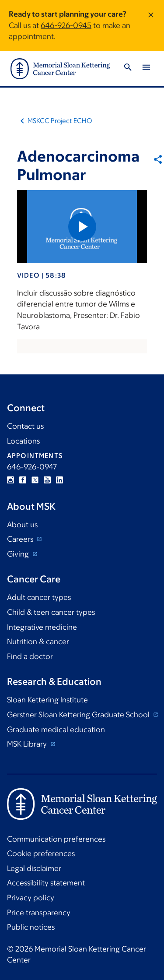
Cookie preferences (41, 853)
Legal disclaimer (34, 868)
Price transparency (39, 913)
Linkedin (59, 480)
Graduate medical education (56, 730)
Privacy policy (31, 898)
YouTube (47, 480)
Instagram (10, 480)
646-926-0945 (66, 25)
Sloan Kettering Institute (47, 700)
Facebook (23, 480)
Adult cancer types (39, 597)
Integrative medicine (42, 627)
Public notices (31, 927)
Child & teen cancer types (51, 612)
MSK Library (28, 744)
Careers (21, 539)
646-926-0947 (32, 467)
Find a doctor (30, 656)
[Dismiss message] (151, 26)
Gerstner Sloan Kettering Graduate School (79, 715)
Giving (19, 554)
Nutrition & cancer (38, 642)
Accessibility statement (46, 883)
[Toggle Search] (128, 69)
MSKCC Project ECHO (60, 121)
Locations (23, 441)
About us (22, 525)
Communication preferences (56, 839)
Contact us (25, 426)
